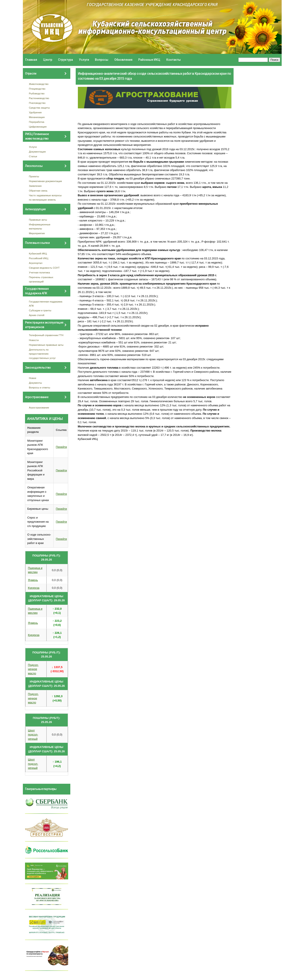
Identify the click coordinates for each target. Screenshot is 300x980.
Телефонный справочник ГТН (46, 335)
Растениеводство (39, 98)
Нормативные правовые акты (46, 345)
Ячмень (33, 580)
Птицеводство (37, 89)
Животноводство (39, 84)
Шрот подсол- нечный (33, 735)
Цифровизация (38, 127)
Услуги (84, 60)
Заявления (35, 186)
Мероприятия (37, 233)
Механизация (37, 117)
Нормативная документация (45, 181)
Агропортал (36, 263)
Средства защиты (39, 108)
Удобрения (35, 112)
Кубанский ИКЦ (38, 253)
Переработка (37, 122)
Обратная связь (38, 191)
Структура (65, 60)
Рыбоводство (37, 93)
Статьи (33, 156)
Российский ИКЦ (39, 258)
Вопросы (102, 60)
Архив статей (37, 315)
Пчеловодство (37, 103)
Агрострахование (39, 407)
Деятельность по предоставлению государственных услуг (42, 354)
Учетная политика (39, 272)
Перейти (61, 447)
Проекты (34, 176)
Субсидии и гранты (40, 310)
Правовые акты (38, 220)
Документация (37, 152)
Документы (35, 383)
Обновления (123, 60)
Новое (33, 378)
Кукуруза (34, 588)
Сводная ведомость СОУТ (44, 268)
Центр (48, 60)
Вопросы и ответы (39, 387)
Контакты (174, 60)
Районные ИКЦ (149, 60)
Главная (31, 60)
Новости (34, 340)
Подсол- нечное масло (33, 669)
